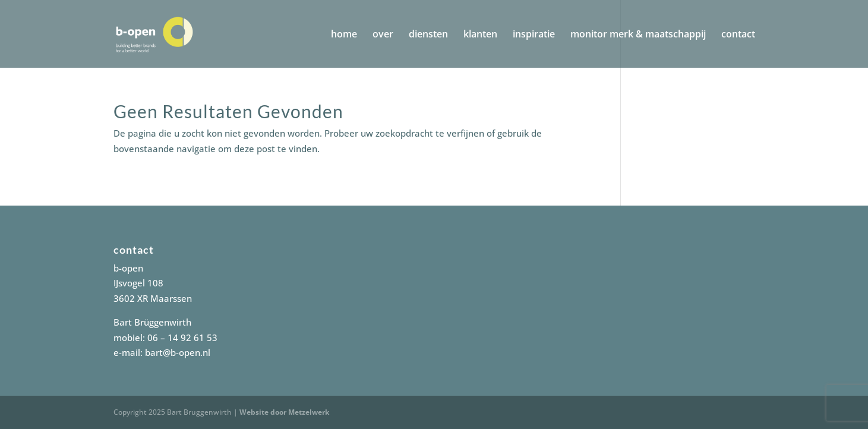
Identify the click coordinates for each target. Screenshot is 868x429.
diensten (428, 35)
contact (738, 35)
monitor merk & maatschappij (638, 35)
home (344, 35)
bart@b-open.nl (178, 352)
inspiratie (534, 35)
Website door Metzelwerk (284, 412)
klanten (480, 35)
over (383, 35)
